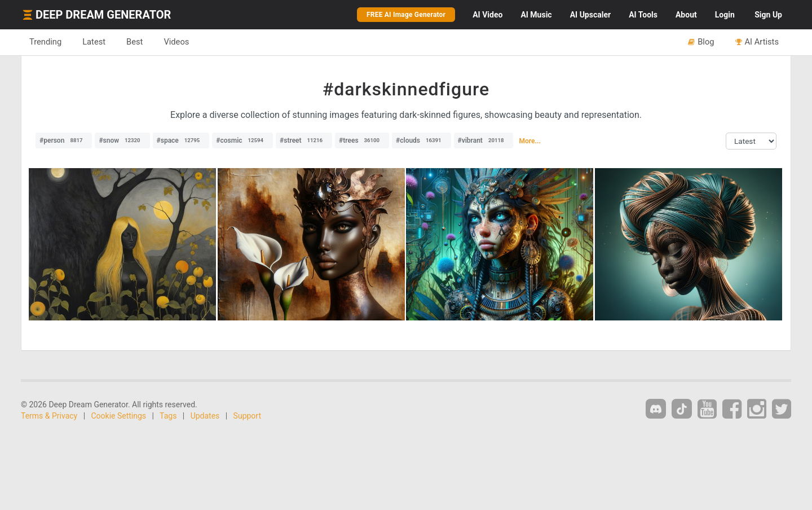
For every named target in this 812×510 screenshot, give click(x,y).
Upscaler (590, 15)
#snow (122, 140)
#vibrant (484, 140)
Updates (205, 416)
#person (64, 140)
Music (536, 15)
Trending (45, 42)
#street (304, 140)
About (686, 15)
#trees (362, 140)
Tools (643, 15)
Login (725, 15)
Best (134, 42)
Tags (168, 416)
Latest (94, 42)
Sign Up (768, 15)
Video (487, 15)
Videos (176, 42)
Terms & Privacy (49, 416)
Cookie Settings (119, 416)
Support (247, 416)
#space (181, 140)
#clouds (422, 140)
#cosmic (242, 140)
